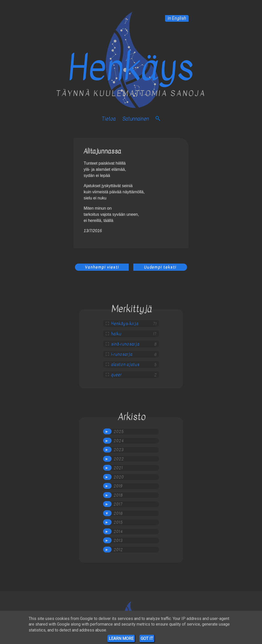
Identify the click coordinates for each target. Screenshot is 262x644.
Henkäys (131, 68)
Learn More (121, 639)
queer (116, 375)
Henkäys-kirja (125, 324)
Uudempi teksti (160, 267)
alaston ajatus (125, 365)
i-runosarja (122, 354)
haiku (116, 334)
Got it (147, 639)
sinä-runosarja (125, 344)
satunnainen (136, 119)
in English (177, 18)
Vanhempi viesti (102, 267)
